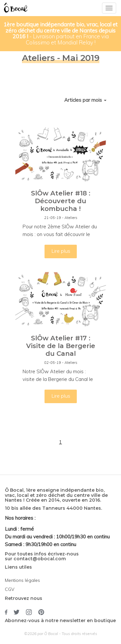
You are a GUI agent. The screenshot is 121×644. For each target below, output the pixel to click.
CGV (10, 589)
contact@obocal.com (40, 559)
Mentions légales (22, 580)
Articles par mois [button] (85, 100)
